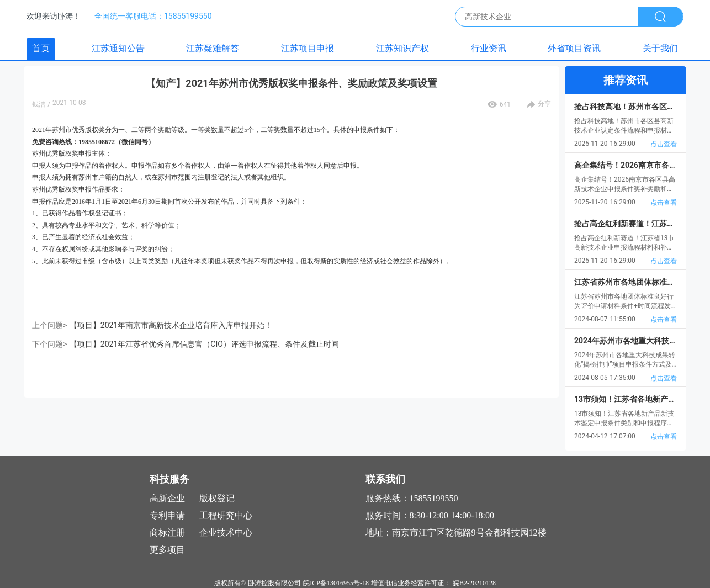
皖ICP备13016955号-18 (336, 583)
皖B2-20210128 (474, 583)
